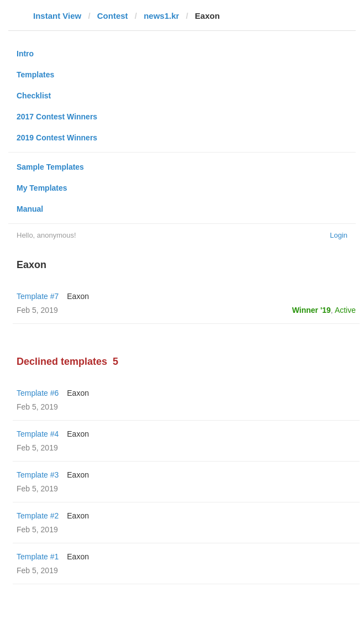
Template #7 (38, 296)
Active (345, 310)
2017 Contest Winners (57, 117)
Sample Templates (50, 167)
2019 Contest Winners (57, 138)
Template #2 (38, 516)
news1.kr (161, 16)
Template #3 (38, 475)
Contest (113, 16)
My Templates (42, 188)
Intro (25, 54)
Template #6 (38, 393)
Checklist (34, 96)
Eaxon (78, 296)
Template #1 (38, 557)
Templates (35, 75)
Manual (30, 209)
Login (339, 235)
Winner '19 (312, 310)
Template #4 (38, 434)
